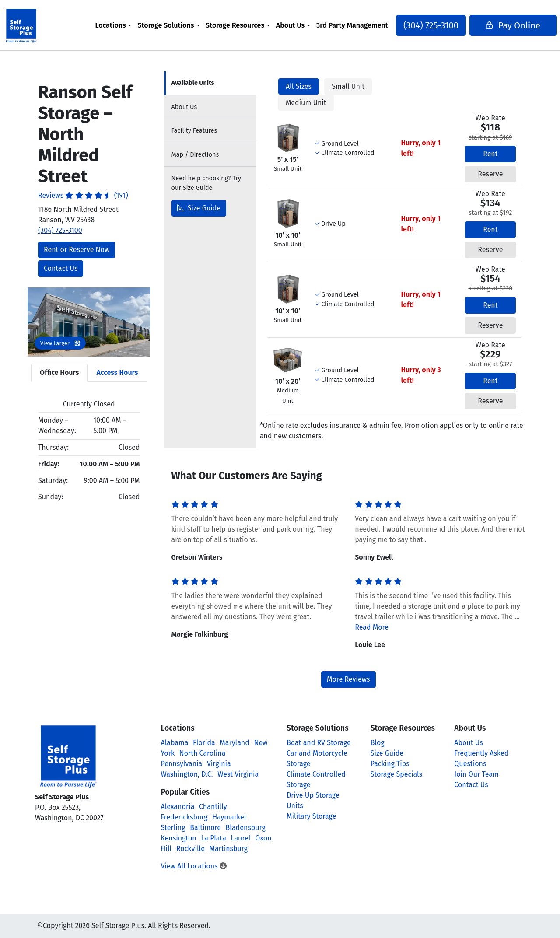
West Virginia (238, 774)
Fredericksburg (184, 817)
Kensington (179, 838)
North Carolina (203, 753)
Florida (204, 743)
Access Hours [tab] (117, 373)
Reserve (490, 174)
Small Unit (348, 86)
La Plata (213, 838)
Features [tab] (194, 131)
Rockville (191, 849)
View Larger (60, 343)
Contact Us (61, 268)
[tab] (210, 83)
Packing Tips (390, 764)
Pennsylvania (182, 764)
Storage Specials (397, 774)
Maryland (234, 743)
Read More (372, 627)
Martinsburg (229, 849)
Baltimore (205, 828)
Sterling (173, 828)
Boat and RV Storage (319, 743)
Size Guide (199, 208)
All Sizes (299, 86)
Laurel (241, 838)
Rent (490, 154)
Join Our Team (476, 774)
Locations (126, 25)
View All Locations (194, 866)
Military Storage (311, 816)
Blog (378, 743)
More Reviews (348, 679)
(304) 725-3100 (415, 31)
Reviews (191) (83, 195)
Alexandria (178, 807)
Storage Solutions (181, 25)
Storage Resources (251, 25)
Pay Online (491, 31)
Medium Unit (306, 103)
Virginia (219, 764)
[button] (37, 322)
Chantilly (213, 807)
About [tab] (184, 107)
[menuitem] (129, 30)
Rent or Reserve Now (77, 250)
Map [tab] (195, 155)
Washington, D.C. (187, 774)
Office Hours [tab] (59, 373)
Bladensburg (246, 828)
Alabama (175, 743)
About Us (306, 25)
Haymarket (229, 817)
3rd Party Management (352, 30)
